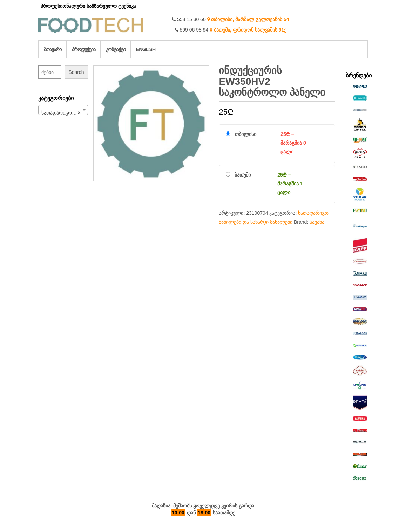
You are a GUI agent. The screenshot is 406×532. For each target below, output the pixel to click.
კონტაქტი (116, 49)
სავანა (317, 222)
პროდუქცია (84, 49)
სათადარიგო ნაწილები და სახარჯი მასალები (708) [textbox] (65, 113)
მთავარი (53, 49)
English (146, 49)
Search (76, 72)
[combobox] (63, 110)
